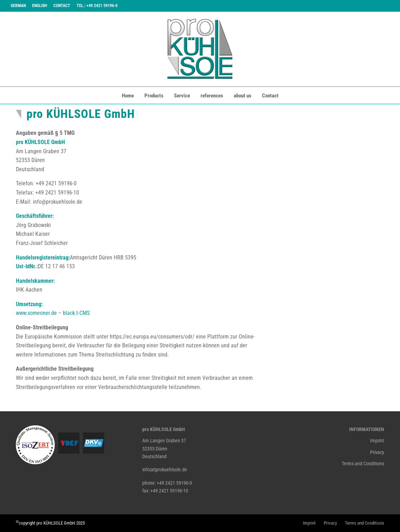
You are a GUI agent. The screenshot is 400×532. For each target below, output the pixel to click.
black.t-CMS (76, 313)
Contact (62, 6)
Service (182, 96)
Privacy (377, 452)
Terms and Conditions (363, 464)
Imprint (377, 441)
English (40, 6)
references (212, 96)
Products (154, 96)
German (18, 6)
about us (243, 96)
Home (128, 96)
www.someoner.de (36, 313)
